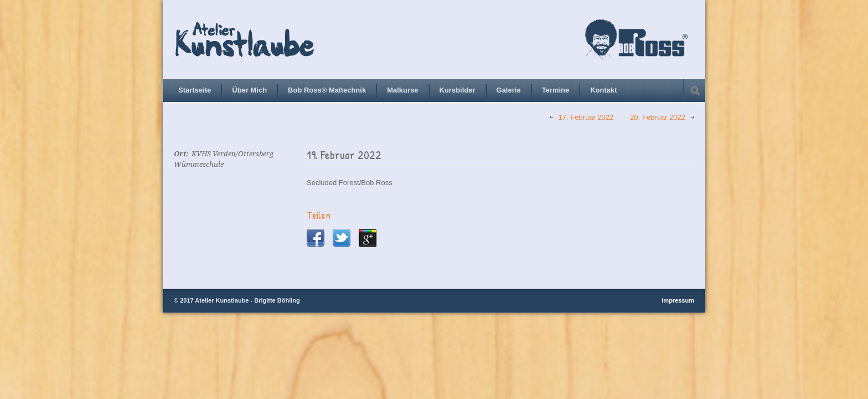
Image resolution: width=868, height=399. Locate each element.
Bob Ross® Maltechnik (327, 90)
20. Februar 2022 (658, 117)
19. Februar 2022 (344, 155)
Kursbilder (458, 90)
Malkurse (402, 90)
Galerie (509, 90)
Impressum (678, 300)
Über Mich (249, 90)
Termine (556, 90)
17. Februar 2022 (586, 117)
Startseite (195, 90)
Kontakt (603, 90)
